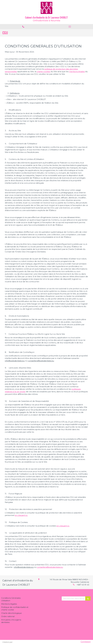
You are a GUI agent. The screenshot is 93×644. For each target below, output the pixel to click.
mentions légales (77, 72)
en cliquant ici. (21, 515)
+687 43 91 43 (83, 585)
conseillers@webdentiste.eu (50, 567)
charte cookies (43, 72)
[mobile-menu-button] (70, 27)
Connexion (86, 642)
